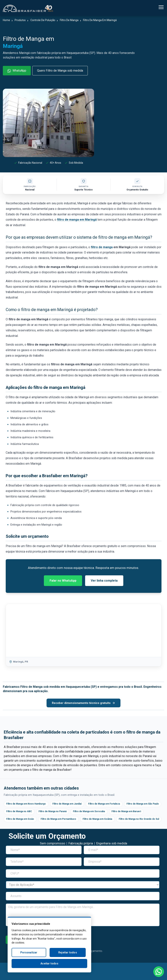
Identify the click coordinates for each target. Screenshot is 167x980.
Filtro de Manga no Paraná (101, 812)
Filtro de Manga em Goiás (62, 820)
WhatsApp (17, 71)
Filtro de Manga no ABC (64, 812)
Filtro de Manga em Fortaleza (115, 804)
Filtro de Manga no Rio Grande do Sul (69, 829)
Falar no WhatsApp (63, 581)
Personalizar (29, 952)
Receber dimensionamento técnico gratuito (83, 703)
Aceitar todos (49, 963)
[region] (49, 945)
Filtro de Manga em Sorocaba (142, 812)
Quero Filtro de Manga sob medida (60, 71)
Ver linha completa (104, 581)
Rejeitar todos (68, 952)
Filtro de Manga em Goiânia (23, 829)
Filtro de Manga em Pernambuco (105, 820)
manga (108, 247)
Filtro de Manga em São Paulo (25, 812)
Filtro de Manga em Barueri (23, 820)
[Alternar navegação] (161, 8)
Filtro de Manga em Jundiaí (74, 804)
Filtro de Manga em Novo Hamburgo (28, 804)
